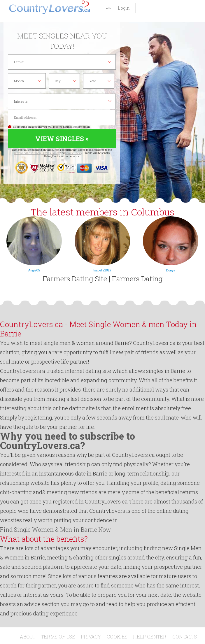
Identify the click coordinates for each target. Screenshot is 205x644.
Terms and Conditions (27, 153)
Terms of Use (58, 637)
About (28, 637)
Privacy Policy (50, 153)
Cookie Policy (74, 153)
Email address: (62, 117)
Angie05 (34, 270)
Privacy (91, 637)
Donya (170, 270)
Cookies (117, 637)
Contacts (185, 637)
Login (124, 8)
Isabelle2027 (102, 270)
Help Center (150, 637)
